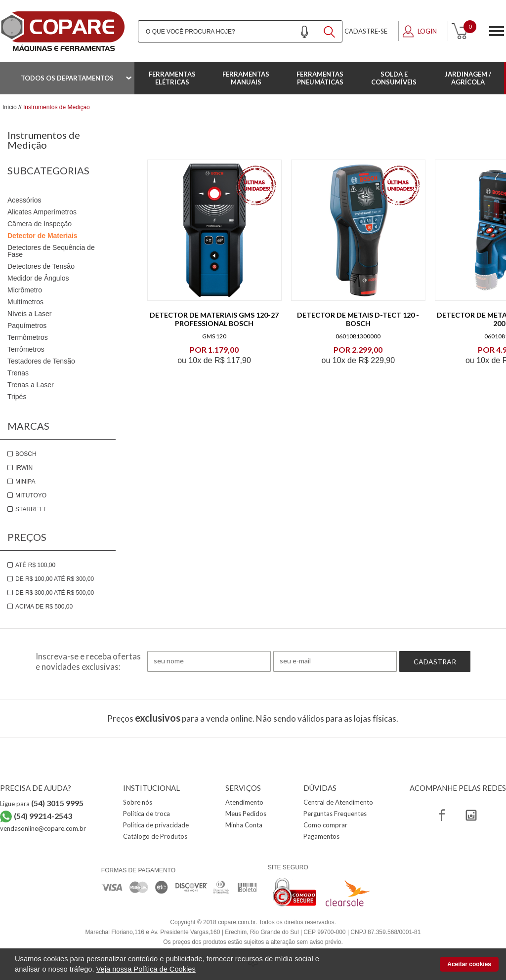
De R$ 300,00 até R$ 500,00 (55, 593)
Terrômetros (26, 349)
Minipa (25, 482)
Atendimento (244, 802)
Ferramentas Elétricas (172, 78)
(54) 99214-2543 (43, 816)
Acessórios (24, 200)
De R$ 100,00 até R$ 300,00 (55, 579)
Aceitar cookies (469, 964)
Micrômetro (25, 290)
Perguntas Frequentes (335, 814)
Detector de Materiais (42, 236)
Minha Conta (244, 825)
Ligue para (42, 804)
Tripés (17, 397)
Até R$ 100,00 (35, 565)
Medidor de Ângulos (38, 278)
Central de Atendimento (338, 802)
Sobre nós (138, 802)
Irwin (24, 468)
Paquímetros (27, 326)
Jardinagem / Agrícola (468, 78)
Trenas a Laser (31, 385)
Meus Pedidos (246, 814)
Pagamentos (321, 836)
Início (10, 107)
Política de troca (147, 814)
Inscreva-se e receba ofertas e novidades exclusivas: (88, 661)
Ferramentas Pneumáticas (320, 78)
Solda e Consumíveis (394, 78)
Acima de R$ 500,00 (44, 607)
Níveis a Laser (29, 314)
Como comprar (325, 825)
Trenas (18, 373)
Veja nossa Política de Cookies (146, 969)
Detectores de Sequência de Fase (51, 251)
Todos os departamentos (67, 78)
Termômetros (28, 337)
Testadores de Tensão (41, 361)
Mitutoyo (31, 495)
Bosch (26, 454)
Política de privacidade (156, 825)
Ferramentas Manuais (246, 78)
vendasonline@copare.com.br (43, 828)
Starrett (31, 509)
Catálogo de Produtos (155, 836)
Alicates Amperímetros (42, 212)
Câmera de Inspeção (40, 224)
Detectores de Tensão (41, 266)
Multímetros (25, 302)
